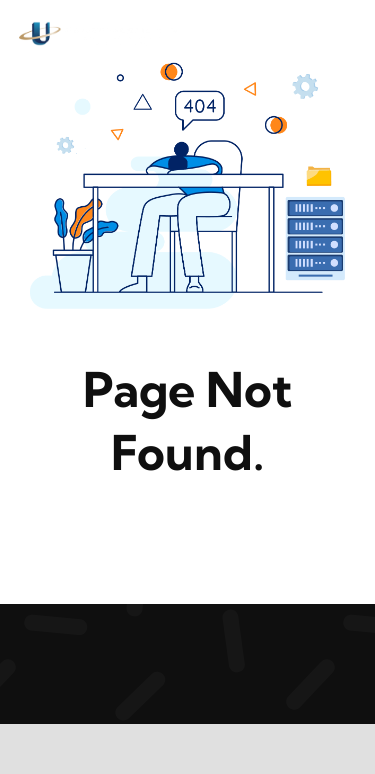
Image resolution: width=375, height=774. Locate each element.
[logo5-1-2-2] (100, 28)
